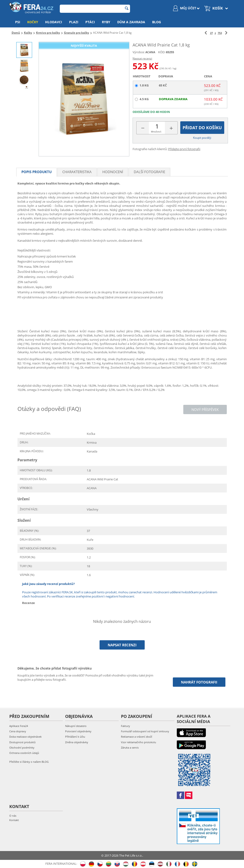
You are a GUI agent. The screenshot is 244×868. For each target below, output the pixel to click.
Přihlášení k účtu (75, 737)
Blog (157, 22)
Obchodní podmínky (22, 748)
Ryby (106, 22)
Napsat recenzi (142, 58)
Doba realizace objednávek (25, 737)
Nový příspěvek (205, 409)
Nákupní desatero (76, 726)
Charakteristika (77, 172)
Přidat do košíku (202, 128)
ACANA (150, 52)
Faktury (125, 726)
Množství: (156, 132)
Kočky (33, 22)
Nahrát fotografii (199, 682)
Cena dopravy (18, 731)
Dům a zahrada (131, 22)
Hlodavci (54, 22)
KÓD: (162, 52)
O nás (13, 816)
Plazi (74, 22)
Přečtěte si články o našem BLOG (29, 762)
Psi (18, 22)
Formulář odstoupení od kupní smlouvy (145, 731)
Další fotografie (149, 172)
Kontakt (14, 820)
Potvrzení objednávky (78, 731)
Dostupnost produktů (22, 742)
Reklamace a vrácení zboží (137, 737)
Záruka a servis (130, 748)
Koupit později (202, 138)
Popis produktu (37, 172)
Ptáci (90, 22)
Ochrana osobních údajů (24, 753)
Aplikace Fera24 (19, 726)
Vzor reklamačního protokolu (139, 742)
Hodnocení (113, 172)
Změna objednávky (77, 742)
